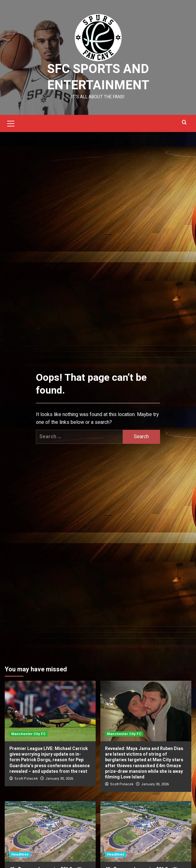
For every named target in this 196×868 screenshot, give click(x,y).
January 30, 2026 (59, 779)
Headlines (20, 854)
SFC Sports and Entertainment (98, 77)
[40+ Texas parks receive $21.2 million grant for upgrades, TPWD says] (50, 831)
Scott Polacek (26, 779)
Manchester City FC (28, 734)
